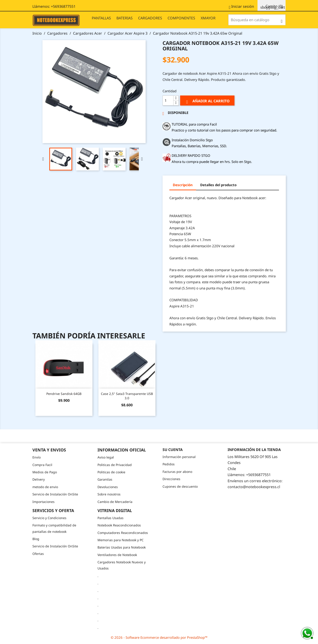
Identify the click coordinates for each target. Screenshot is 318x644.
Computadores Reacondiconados (123, 533)
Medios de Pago (45, 472)
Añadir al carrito (207, 101)
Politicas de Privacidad (115, 465)
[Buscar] (257, 20)
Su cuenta (173, 450)
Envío (37, 457)
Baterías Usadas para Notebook (122, 547)
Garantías (105, 479)
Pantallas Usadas (110, 518)
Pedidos (169, 464)
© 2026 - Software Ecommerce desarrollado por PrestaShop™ (159, 637)
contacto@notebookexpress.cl (254, 487)
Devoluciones (108, 487)
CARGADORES (150, 18)
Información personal (179, 457)
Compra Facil (42, 465)
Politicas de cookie (111, 472)
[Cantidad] (168, 100)
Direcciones (171, 479)
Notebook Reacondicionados (119, 525)
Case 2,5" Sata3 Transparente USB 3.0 (127, 396)
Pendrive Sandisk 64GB (64, 394)
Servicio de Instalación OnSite (55, 494)
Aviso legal (106, 457)
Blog (36, 539)
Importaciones (43, 502)
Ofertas (38, 554)
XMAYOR (208, 18)
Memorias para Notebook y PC (121, 540)
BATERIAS (125, 18)
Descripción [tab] (183, 185)
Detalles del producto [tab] (218, 185)
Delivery (39, 479)
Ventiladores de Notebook (117, 555)
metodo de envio (45, 487)
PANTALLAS (101, 18)
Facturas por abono (177, 472)
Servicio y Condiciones (49, 518)
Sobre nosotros (109, 494)
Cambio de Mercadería (115, 502)
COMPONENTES (181, 18)
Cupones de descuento (180, 486)
